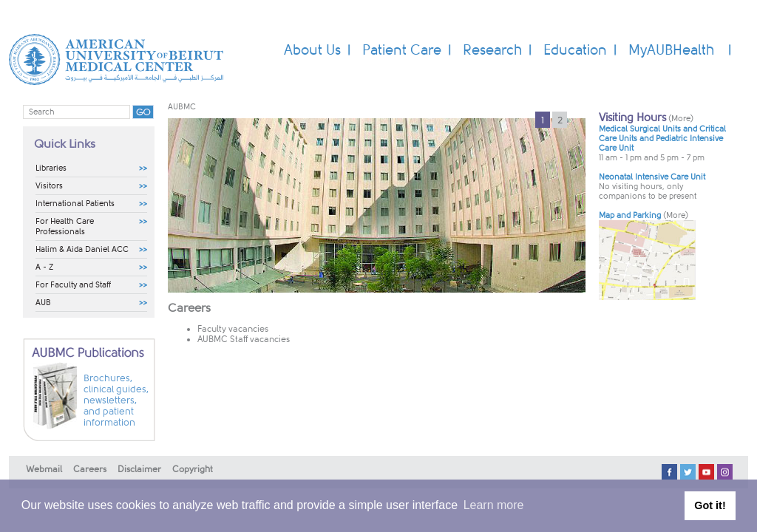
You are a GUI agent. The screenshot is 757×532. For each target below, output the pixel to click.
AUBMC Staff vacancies (244, 339)
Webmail (44, 469)
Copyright (193, 469)
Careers (90, 469)
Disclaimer (139, 469)
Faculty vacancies (233, 329)
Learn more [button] (494, 505)
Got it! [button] (710, 505)
